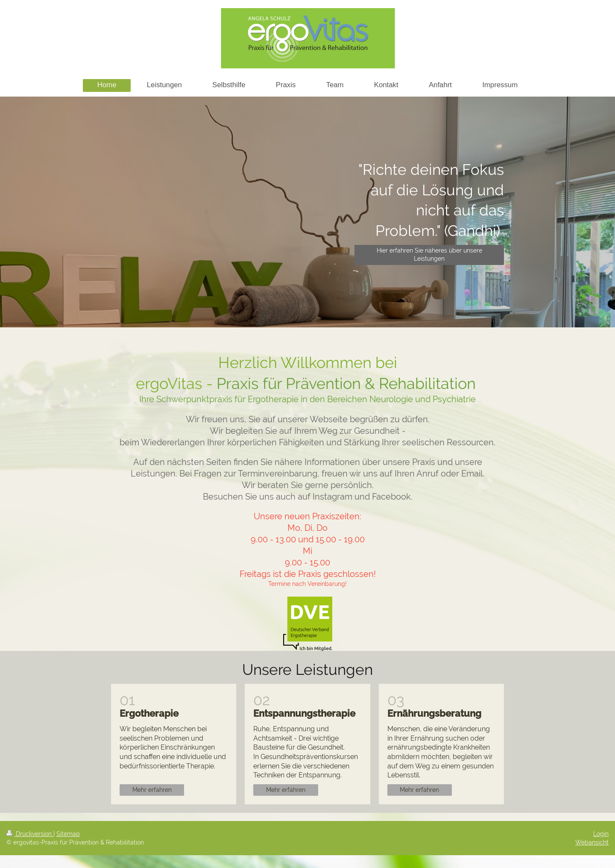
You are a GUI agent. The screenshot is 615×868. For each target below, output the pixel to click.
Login (601, 834)
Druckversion (30, 834)
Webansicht (592, 842)
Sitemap (68, 834)
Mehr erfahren (152, 790)
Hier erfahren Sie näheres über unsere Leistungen (429, 255)
